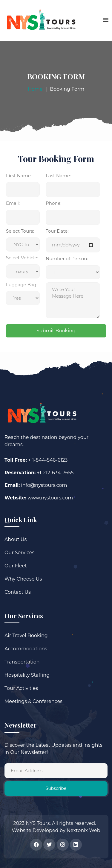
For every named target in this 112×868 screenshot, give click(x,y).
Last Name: (58, 176)
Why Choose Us (23, 579)
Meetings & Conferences (33, 701)
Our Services (19, 553)
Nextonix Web (83, 830)
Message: (73, 272)
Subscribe (56, 788)
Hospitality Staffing (27, 675)
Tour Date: (57, 231)
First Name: (19, 176)
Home (35, 89)
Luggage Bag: (22, 285)
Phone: (54, 203)
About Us (16, 539)
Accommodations (26, 649)
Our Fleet (16, 566)
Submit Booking (56, 331)
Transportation (22, 662)
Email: (13, 203)
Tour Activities (21, 688)
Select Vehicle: (22, 258)
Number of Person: (67, 259)
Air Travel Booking (26, 636)
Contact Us (18, 592)
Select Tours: (20, 231)
